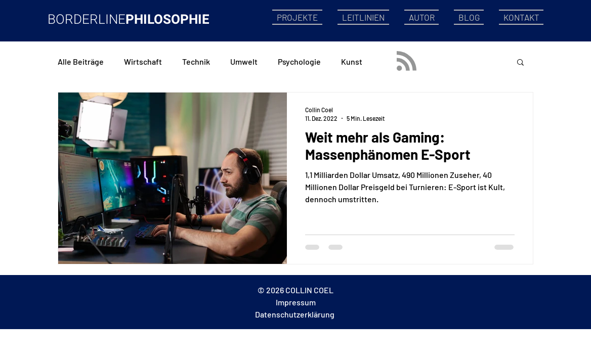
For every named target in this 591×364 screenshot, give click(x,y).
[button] (520, 63)
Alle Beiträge (81, 61)
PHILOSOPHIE (167, 20)
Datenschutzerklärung (295, 314)
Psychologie (299, 61)
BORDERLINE (87, 20)
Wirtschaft (143, 61)
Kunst (352, 61)
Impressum (296, 302)
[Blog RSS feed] (407, 61)
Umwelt (244, 61)
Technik (196, 61)
